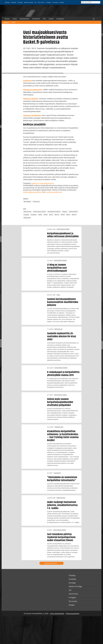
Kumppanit (60, 19)
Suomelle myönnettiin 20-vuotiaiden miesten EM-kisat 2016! (62, 336)
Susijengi (7, 2)
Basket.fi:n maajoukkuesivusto (43, 183)
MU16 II (57, 215)
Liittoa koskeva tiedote (39, 212)
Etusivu (7, 19)
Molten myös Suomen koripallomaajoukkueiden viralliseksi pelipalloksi (60, 402)
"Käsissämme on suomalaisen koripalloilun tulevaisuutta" (62, 479)
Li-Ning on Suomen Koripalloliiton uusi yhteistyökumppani (57, 268)
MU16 (51, 215)
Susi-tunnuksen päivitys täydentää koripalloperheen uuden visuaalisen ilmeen (61, 537)
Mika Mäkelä (27, 202)
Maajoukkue (27, 218)
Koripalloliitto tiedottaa (54, 212)
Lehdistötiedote (73, 212)
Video (58, 295)
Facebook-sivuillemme (53, 192)
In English (48, 2)
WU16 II (74, 215)
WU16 (68, 215)
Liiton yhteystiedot (57, 614)
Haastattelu (57, 473)
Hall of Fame (41, 2)
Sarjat (15, 19)
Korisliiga (20, 2)
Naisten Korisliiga (28, 2)
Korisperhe (36, 19)
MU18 (46, 215)
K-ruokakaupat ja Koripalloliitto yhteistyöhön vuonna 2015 (63, 374)
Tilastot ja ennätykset (32, 115)
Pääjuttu (65, 212)
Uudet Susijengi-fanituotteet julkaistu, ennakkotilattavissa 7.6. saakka (62, 505)
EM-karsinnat (27, 212)
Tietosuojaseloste (73, 614)
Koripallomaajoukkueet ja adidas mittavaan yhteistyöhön (63, 235)
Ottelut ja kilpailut (31, 99)
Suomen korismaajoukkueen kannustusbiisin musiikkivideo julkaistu (63, 302)
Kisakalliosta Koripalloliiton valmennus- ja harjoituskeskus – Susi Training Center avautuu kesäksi (63, 436)
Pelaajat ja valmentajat (33, 90)
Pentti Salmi (36, 202)
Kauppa (62, 2)
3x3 (35, 2)
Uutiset (51, 19)
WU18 (63, 215)
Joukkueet (27, 81)
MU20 (40, 215)
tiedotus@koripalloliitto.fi (33, 192)
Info (44, 19)
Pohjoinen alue (59, 427)
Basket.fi (6, 22)
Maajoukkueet (25, 19)
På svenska (55, 2)
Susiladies (14, 2)
